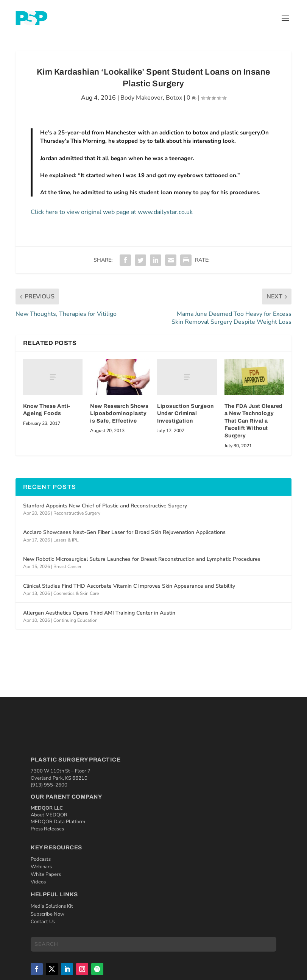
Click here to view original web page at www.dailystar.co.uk (112, 212)
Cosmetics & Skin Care (76, 593)
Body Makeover (142, 98)
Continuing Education (76, 620)
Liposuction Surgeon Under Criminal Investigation (185, 414)
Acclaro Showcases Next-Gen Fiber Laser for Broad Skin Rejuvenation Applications (124, 532)
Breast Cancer (67, 566)
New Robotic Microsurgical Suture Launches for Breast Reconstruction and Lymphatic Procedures (142, 559)
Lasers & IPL (66, 540)
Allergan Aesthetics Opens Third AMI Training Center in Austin (99, 613)
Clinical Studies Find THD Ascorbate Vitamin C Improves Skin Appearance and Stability (129, 586)
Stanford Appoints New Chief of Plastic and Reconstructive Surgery (105, 506)
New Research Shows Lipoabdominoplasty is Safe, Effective (119, 414)
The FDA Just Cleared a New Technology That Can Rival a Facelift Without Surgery (254, 421)
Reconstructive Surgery (77, 513)
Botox (174, 98)
